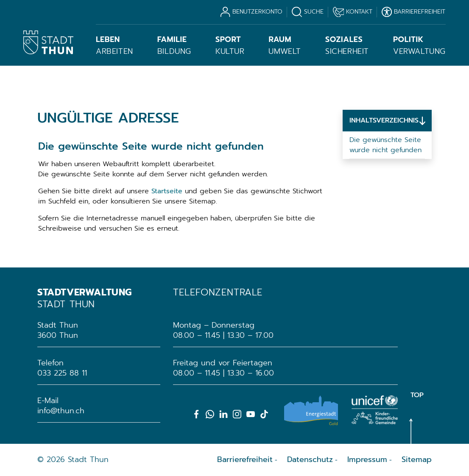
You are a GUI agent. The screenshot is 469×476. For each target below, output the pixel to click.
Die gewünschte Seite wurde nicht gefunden (385, 145)
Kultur (230, 45)
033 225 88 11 (62, 373)
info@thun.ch (61, 411)
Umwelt (285, 45)
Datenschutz (310, 459)
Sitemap (417, 459)
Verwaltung (419, 45)
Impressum (367, 459)
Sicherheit (347, 45)
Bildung (174, 45)
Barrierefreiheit (245, 459)
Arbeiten (114, 45)
